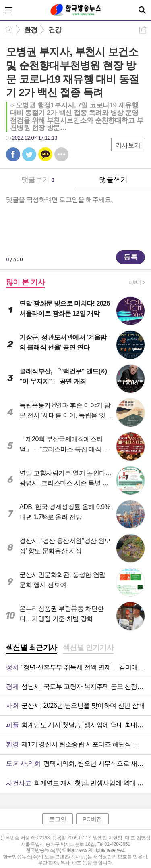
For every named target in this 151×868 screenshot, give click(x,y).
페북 (13, 154)
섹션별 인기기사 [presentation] (88, 648)
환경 (31, 30)
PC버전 (92, 819)
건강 (55, 30)
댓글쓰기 (113, 180)
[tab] (32, 648)
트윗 (29, 154)
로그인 (58, 819)
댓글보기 (38, 180)
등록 (130, 257)
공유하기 (143, 30)
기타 (61, 154)
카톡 (45, 154)
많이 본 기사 (25, 282)
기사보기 (128, 145)
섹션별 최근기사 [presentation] (32, 648)
